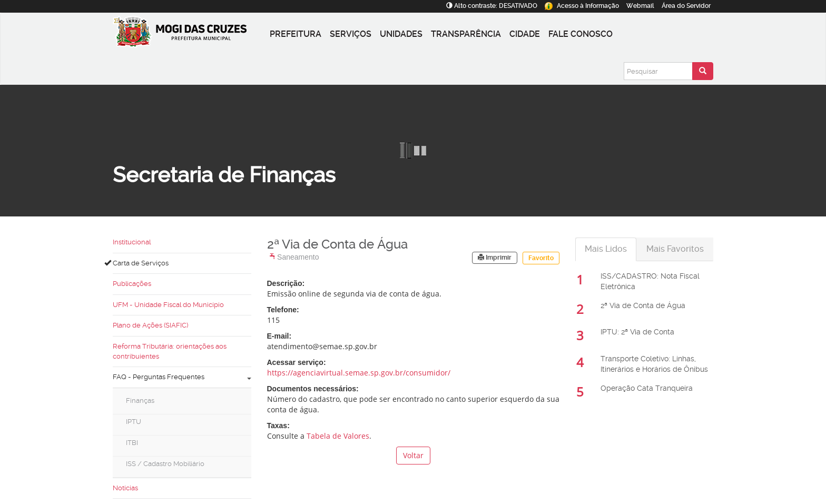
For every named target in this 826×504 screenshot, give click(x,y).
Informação (582, 6)
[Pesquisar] (658, 71)
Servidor (686, 6)
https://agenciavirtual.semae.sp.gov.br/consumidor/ (359, 373)
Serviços (351, 34)
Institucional (132, 242)
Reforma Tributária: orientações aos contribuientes (170, 351)
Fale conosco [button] (581, 34)
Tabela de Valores (338, 436)
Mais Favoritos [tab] (675, 249)
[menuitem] (182, 404)
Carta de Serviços (136, 263)
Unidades (401, 34)
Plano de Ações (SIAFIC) (150, 325)
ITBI (132, 443)
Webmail (640, 6)
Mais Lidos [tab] (606, 249)
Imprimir (495, 258)
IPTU (134, 422)
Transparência (466, 34)
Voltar (413, 455)
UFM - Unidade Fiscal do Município (168, 305)
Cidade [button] (525, 34)
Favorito (541, 258)
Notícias (125, 488)
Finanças (140, 401)
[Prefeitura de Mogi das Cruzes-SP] (189, 34)
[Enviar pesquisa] (703, 71)
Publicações (132, 284)
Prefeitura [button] (296, 34)
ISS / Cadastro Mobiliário (165, 464)
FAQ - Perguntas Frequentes (182, 377)
